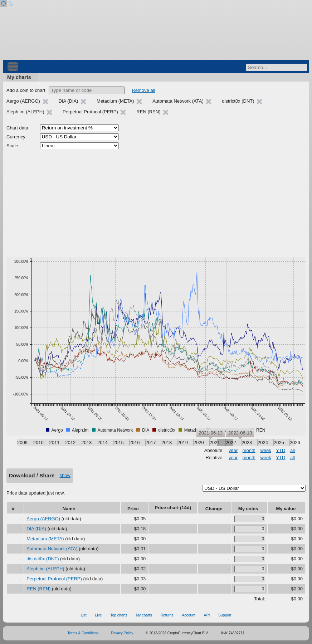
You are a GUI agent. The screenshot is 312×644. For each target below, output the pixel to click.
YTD (281, 450)
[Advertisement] (156, 203)
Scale (12, 146)
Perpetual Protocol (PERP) (54, 579)
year (233, 450)
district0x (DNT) (43, 559)
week (265, 450)
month (249, 450)
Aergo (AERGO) (43, 519)
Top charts (119, 615)
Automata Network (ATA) (52, 549)
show (65, 475)
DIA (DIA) (36, 529)
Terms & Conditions (83, 633)
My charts (19, 77)
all (292, 450)
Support (225, 615)
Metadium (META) (45, 539)
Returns (167, 615)
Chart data (17, 128)
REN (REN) (38, 589)
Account (189, 615)
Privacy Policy (122, 633)
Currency (16, 137)
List (84, 615)
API (207, 615)
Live (98, 615)
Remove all (143, 90)
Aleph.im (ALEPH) (45, 569)
